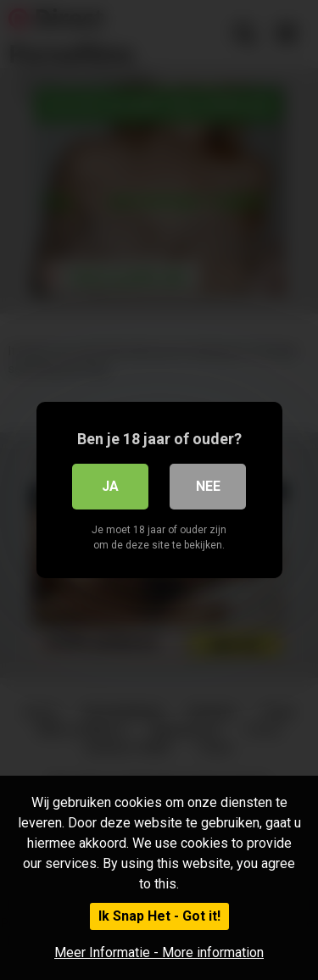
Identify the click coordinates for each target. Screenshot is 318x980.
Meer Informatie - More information (159, 952)
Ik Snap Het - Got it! (159, 916)
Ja (110, 486)
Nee (208, 486)
